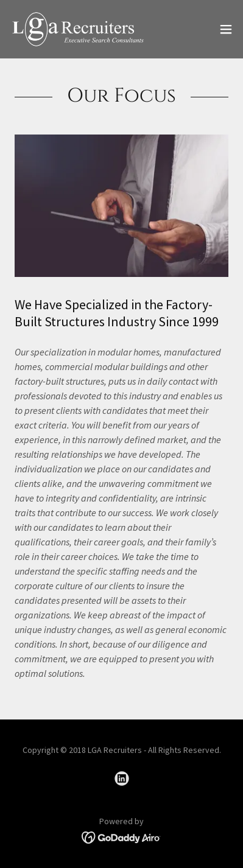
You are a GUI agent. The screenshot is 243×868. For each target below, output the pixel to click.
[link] (78, 29)
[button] (226, 29)
